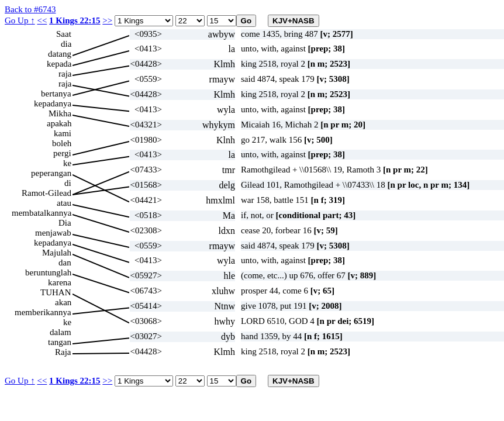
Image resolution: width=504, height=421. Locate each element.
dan (65, 263)
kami (63, 133)
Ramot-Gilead (46, 193)
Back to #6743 (30, 9)
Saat (64, 34)
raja (65, 74)
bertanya (56, 94)
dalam (61, 332)
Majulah (57, 253)
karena (60, 282)
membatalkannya (42, 213)
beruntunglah (48, 272)
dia (66, 44)
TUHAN (56, 292)
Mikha (60, 113)
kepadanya (53, 103)
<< (42, 20)
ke (67, 163)
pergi (62, 153)
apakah (59, 123)
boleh (62, 143)
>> (107, 20)
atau (64, 203)
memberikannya (43, 312)
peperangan (51, 173)
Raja (63, 352)
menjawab (53, 233)
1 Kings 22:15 (75, 20)
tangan (60, 342)
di (68, 183)
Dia (65, 223)
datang (60, 54)
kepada (59, 64)
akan (63, 302)
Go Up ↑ (20, 20)
